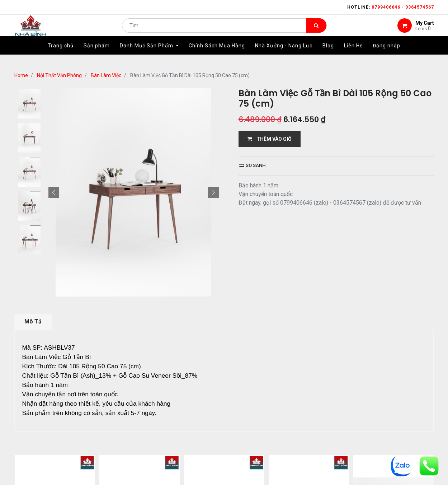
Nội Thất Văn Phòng (59, 75)
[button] (54, 192)
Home (21, 75)
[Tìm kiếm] (316, 31)
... (86, 462)
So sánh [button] (252, 165)
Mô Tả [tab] (33, 321)
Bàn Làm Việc (106, 75)
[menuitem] (61, 56)
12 (97, 462)
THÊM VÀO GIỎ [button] (270, 139)
